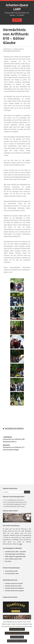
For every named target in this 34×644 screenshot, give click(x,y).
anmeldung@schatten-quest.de (12, 51)
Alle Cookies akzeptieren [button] (17, 629)
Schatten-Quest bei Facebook (14, 588)
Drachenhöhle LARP (11, 571)
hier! (21, 544)
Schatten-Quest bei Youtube (14, 583)
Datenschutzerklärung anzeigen (17, 641)
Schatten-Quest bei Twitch (13, 586)
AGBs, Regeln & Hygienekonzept (15, 556)
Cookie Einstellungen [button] (17, 637)
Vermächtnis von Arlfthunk (14, 429)
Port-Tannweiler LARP (12, 573)
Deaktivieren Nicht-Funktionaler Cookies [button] (17, 633)
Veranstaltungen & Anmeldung (15, 554)
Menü (17, 20)
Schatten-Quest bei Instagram (15, 591)
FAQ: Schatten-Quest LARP (13, 559)
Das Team (8, 561)
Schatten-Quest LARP (17, 7)
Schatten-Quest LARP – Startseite (15, 552)
